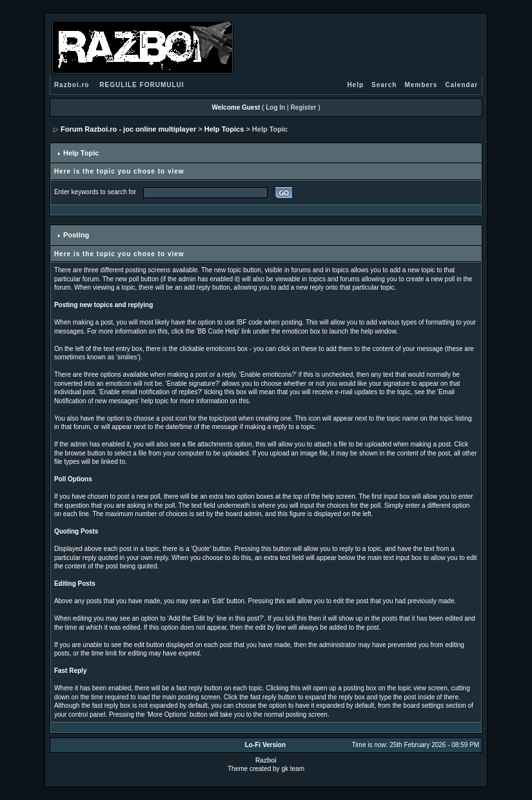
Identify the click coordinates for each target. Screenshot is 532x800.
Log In (275, 107)
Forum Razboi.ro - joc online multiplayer (128, 129)
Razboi (266, 760)
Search (384, 85)
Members (421, 85)
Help (355, 85)
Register (303, 107)
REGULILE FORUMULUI (142, 85)
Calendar (461, 85)
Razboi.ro (72, 85)
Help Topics (224, 129)
